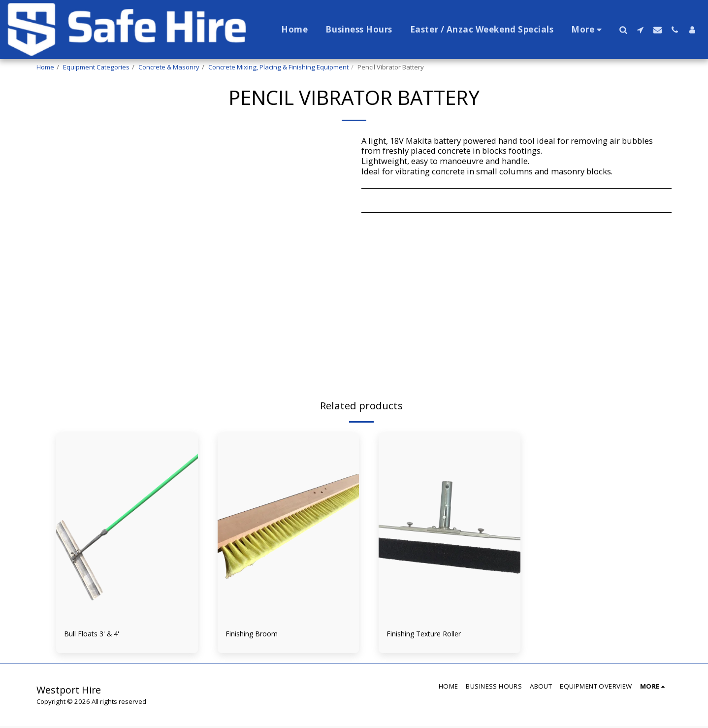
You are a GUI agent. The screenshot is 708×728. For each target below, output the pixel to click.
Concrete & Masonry (169, 67)
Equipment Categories (96, 67)
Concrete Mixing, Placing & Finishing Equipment (278, 67)
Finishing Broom (257, 635)
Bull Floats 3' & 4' (97, 635)
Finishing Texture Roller (433, 635)
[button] (623, 30)
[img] (127, 527)
